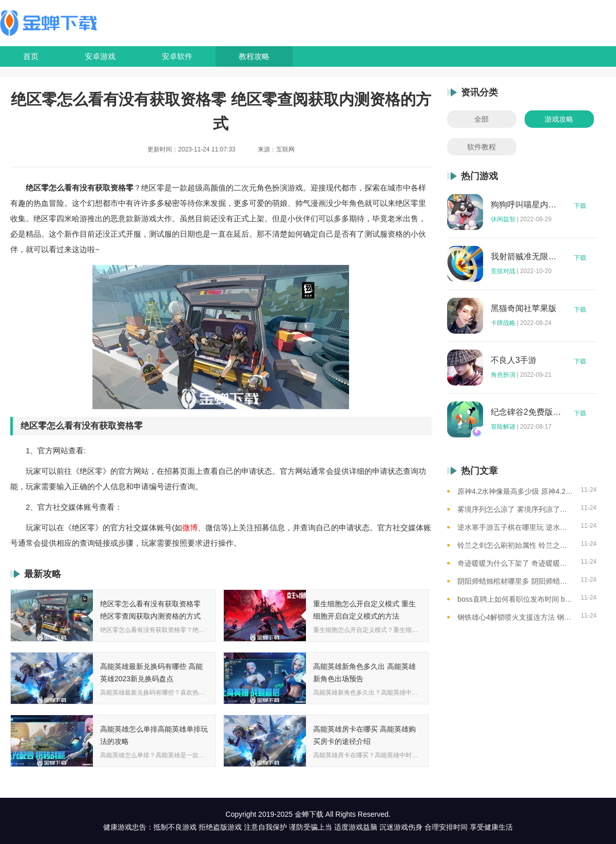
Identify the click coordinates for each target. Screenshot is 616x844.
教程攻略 (254, 56)
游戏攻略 (559, 119)
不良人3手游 (514, 360)
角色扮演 (503, 375)
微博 (190, 527)
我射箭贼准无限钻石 (526, 257)
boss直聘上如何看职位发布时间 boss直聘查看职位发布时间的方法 (515, 599)
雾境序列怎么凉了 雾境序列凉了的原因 (515, 509)
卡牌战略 (503, 323)
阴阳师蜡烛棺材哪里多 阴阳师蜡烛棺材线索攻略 (515, 581)
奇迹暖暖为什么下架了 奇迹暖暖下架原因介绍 (515, 563)
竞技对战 (503, 271)
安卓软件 (177, 56)
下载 (580, 206)
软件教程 (482, 147)
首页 (31, 56)
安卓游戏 (100, 56)
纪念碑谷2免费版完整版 (526, 412)
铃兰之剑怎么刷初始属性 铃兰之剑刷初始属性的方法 (515, 545)
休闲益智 (503, 219)
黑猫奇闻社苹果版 (524, 309)
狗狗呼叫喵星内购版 (526, 205)
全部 (482, 119)
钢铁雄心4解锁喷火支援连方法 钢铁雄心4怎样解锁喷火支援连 (515, 617)
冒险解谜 (503, 427)
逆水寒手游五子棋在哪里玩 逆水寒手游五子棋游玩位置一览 (515, 527)
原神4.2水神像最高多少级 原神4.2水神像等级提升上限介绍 (515, 491)
